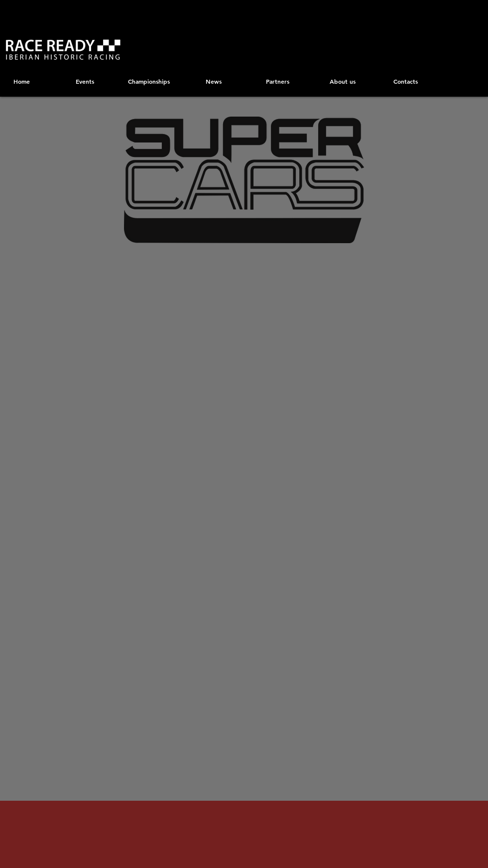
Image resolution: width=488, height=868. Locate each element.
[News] (213, 81)
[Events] (85, 81)
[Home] (22, 81)
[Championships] (149, 81)
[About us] (342, 81)
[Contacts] (406, 81)
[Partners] (278, 81)
